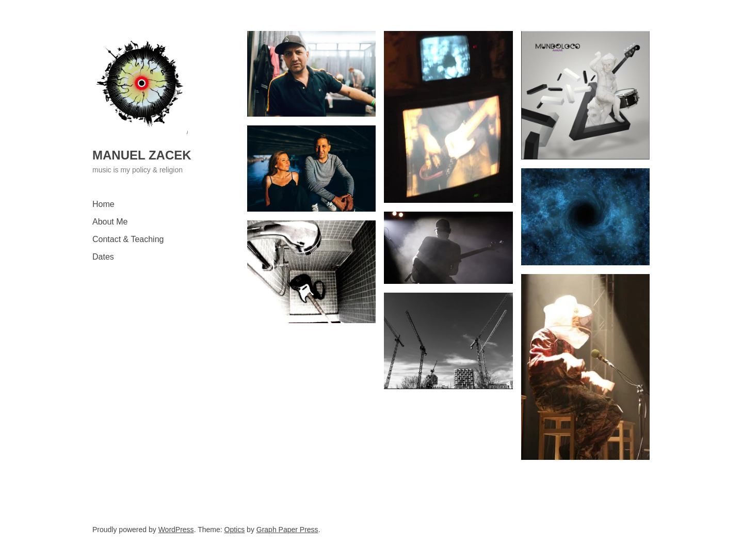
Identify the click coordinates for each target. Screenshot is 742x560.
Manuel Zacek (142, 155)
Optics (235, 530)
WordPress (176, 530)
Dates (103, 257)
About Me (110, 222)
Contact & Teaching (128, 239)
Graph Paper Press (287, 530)
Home (103, 204)
